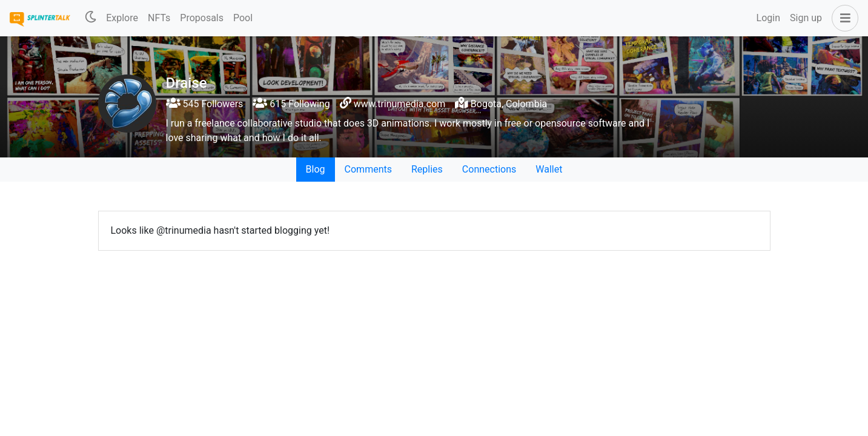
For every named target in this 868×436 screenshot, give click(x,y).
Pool (243, 18)
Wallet (549, 169)
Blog (316, 169)
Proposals (202, 18)
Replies (427, 169)
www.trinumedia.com (399, 104)
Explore (122, 18)
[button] (843, 18)
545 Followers (205, 104)
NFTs (159, 18)
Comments (368, 169)
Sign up (806, 18)
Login (768, 18)
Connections (489, 169)
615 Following (291, 104)
